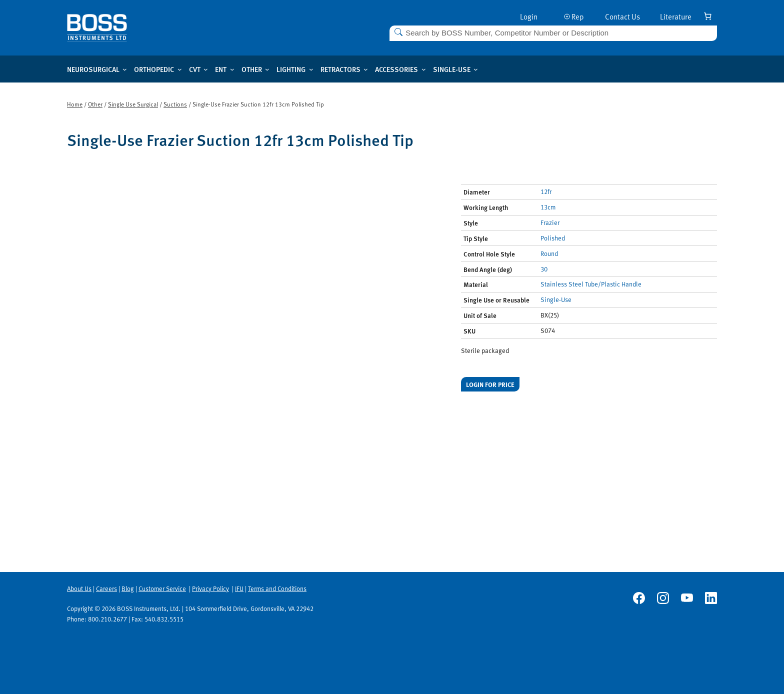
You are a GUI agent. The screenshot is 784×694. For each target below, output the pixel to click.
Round (549, 253)
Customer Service (162, 588)
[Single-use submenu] (476, 69)
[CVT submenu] (206, 69)
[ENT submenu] (232, 69)
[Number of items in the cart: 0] (707, 16)
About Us (79, 588)
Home (75, 104)
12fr (546, 191)
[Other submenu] (267, 69)
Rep (574, 16)
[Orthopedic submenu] (180, 69)
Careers (106, 588)
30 (544, 269)
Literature (676, 16)
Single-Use (556, 299)
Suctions (175, 104)
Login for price (490, 384)
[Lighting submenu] (311, 69)
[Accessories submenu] (424, 69)
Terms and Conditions (277, 588)
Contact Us (622, 16)
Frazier (550, 222)
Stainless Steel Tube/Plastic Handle (591, 284)
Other (95, 104)
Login (529, 16)
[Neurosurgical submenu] (125, 69)
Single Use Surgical (133, 104)
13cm (548, 207)
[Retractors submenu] (366, 69)
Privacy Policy (210, 588)
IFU (239, 588)
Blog (128, 588)
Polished (553, 238)
